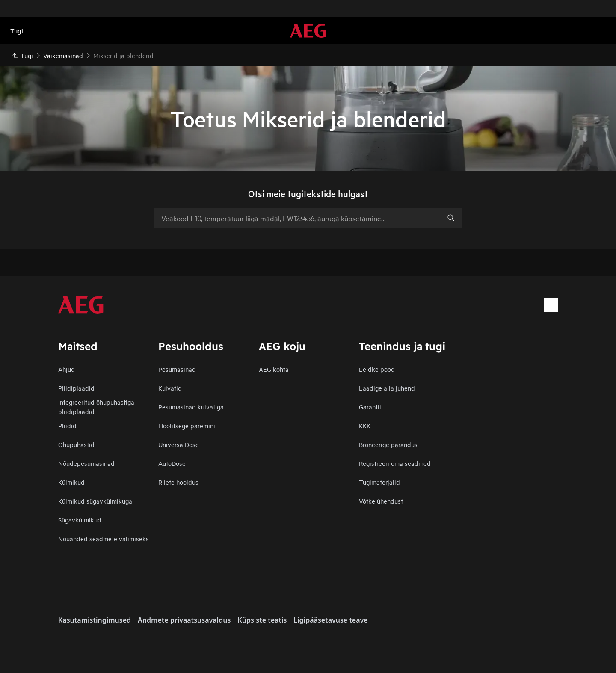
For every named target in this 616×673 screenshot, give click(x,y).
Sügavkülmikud (80, 520)
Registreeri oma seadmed (395, 463)
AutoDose (172, 463)
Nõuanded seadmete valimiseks (104, 538)
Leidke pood (377, 369)
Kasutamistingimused (95, 620)
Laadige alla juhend (387, 388)
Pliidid (67, 425)
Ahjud (67, 369)
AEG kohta (274, 369)
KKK (365, 425)
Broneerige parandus (388, 444)
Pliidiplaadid (76, 388)
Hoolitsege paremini (187, 425)
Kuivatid (170, 388)
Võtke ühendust (381, 501)
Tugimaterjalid (379, 482)
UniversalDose (179, 444)
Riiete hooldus (178, 482)
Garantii (370, 407)
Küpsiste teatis (262, 620)
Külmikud (71, 482)
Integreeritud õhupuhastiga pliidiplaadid (96, 407)
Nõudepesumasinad (86, 463)
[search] (451, 218)
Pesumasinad (177, 369)
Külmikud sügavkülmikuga (95, 501)
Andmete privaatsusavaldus (184, 620)
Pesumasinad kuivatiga (191, 407)
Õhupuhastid (76, 444)
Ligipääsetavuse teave (330, 620)
